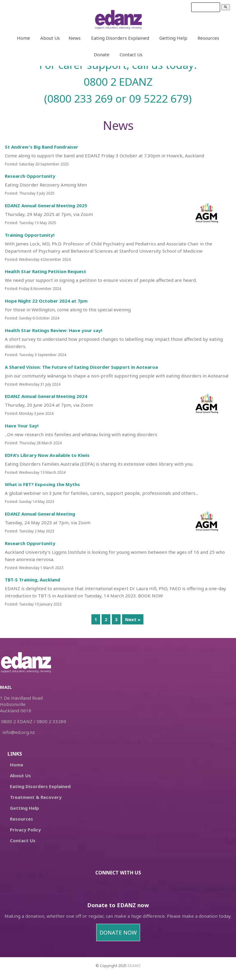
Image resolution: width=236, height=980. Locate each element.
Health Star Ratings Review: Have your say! (54, 330)
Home (23, 38)
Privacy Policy (25, 830)
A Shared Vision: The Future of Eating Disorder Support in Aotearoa (81, 367)
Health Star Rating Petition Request (46, 271)
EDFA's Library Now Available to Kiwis (47, 455)
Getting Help (173, 38)
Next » (133, 619)
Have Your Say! (22, 426)
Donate (102, 54)
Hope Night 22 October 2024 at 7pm (46, 301)
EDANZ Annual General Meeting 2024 (46, 396)
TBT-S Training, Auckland (32, 580)
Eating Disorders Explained (120, 38)
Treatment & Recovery (36, 797)
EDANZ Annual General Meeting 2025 (46, 205)
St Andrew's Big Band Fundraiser (41, 147)
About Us (50, 38)
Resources (208, 38)
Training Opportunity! (30, 235)
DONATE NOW (118, 932)
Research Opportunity (30, 176)
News (75, 38)
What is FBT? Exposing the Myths (42, 484)
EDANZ (134, 966)
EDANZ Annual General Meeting (40, 514)
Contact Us (131, 54)
